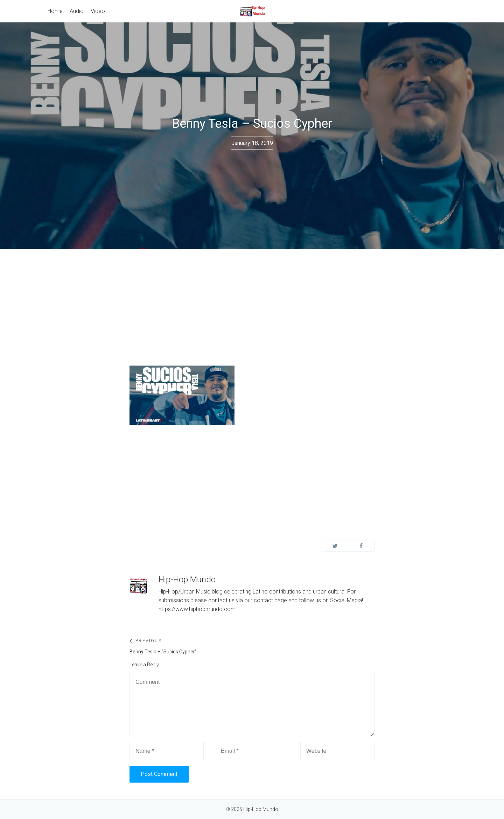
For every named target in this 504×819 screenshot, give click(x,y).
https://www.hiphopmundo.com (197, 609)
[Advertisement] (252, 302)
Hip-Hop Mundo (187, 579)
